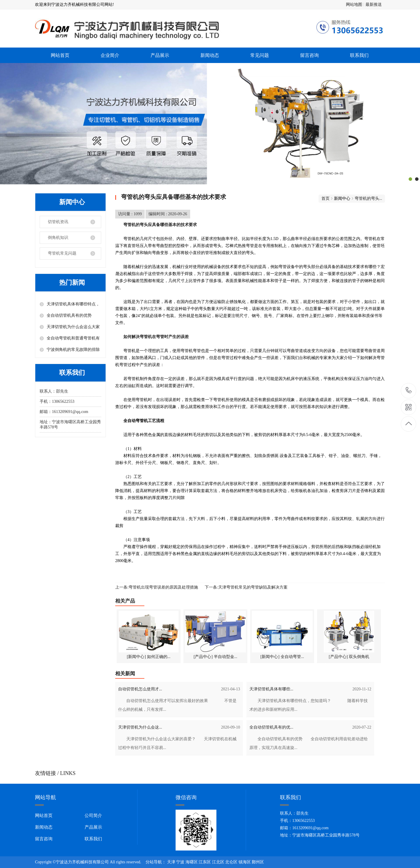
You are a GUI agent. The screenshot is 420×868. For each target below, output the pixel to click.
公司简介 (93, 815)
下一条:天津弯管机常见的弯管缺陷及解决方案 (246, 587)
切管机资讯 (58, 222)
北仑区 (231, 862)
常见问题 (260, 55)
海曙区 (192, 862)
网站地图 (354, 5)
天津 (171, 862)
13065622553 (409, 390)
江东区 (205, 862)
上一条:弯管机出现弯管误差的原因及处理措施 (157, 587)
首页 (325, 198)
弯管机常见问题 (62, 253)
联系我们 (359, 55)
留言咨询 (309, 55)
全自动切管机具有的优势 (69, 315)
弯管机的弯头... (369, 198)
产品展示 (160, 55)
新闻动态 (210, 55)
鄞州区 (258, 862)
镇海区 (245, 862)
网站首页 (60, 55)
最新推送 (374, 5)
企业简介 (110, 55)
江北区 (218, 862)
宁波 (180, 862)
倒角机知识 (58, 238)
